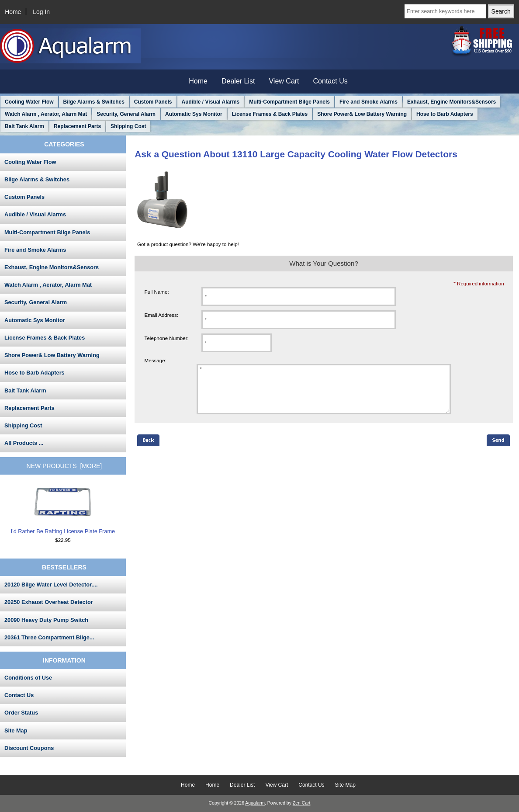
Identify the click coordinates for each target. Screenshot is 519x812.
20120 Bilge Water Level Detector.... (51, 585)
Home (13, 12)
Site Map (16, 730)
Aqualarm (255, 803)
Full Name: (157, 292)
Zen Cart (302, 803)
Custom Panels (153, 102)
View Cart (284, 81)
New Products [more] (64, 466)
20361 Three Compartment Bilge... (49, 637)
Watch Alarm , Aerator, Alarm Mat (46, 114)
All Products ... (24, 443)
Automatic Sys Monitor (194, 114)
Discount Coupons (29, 748)
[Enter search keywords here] (445, 11)
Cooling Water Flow (29, 102)
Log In (41, 12)
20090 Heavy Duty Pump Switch (46, 620)
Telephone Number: (167, 338)
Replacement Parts (77, 126)
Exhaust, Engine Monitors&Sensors (452, 102)
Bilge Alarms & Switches (94, 102)
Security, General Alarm (126, 114)
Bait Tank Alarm (24, 126)
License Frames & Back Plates (270, 114)
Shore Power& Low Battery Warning (362, 114)
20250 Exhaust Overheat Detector (49, 602)
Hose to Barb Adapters (445, 114)
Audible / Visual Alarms (211, 102)
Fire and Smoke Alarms (368, 102)
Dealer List (238, 81)
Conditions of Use (28, 678)
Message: (156, 360)
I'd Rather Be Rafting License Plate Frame (63, 510)
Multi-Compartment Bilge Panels (289, 102)
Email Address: (161, 315)
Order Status (21, 713)
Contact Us (330, 81)
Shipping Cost (128, 126)
